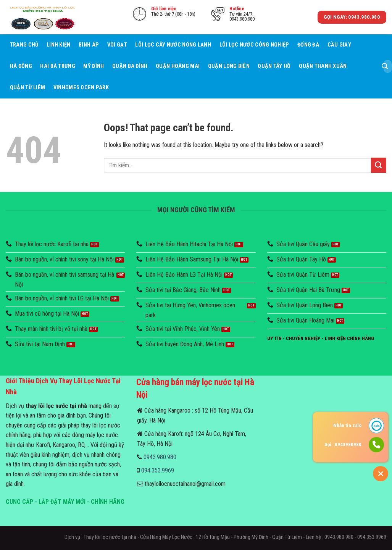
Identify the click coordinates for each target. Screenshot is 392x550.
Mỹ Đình (94, 66)
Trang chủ (24, 45)
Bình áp (89, 45)
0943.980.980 (160, 457)
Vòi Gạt (117, 45)
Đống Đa (308, 45)
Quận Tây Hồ (274, 66)
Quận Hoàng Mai (178, 66)
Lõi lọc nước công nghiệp (254, 45)
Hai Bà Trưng (57, 66)
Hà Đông (21, 66)
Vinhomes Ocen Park (81, 88)
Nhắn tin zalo (347, 425)
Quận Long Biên (229, 66)
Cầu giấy (339, 45)
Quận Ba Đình (130, 66)
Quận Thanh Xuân (323, 66)
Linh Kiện (59, 45)
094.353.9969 (158, 470)
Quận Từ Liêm (27, 88)
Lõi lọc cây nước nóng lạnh (173, 45)
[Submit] (385, 66)
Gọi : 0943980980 (343, 444)
